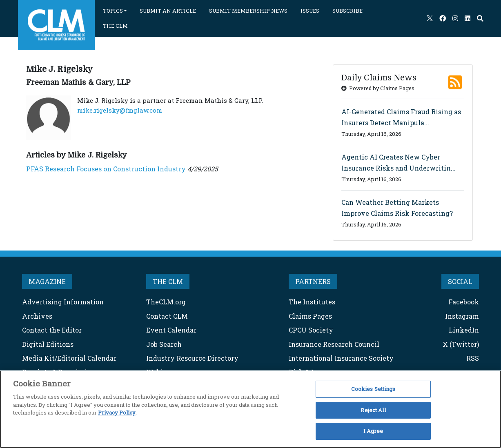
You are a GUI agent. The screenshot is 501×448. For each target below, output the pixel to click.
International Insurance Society (341, 358)
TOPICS (113, 11)
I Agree (373, 431)
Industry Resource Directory (192, 358)
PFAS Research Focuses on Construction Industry (106, 169)
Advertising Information (63, 302)
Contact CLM (167, 316)
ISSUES (310, 11)
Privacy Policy (117, 413)
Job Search (164, 344)
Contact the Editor (52, 330)
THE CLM (115, 26)
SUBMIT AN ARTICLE (168, 11)
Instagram (462, 316)
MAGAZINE (47, 281)
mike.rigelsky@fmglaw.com (120, 110)
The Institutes (312, 302)
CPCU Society (311, 330)
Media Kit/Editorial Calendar (69, 358)
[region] (250, 409)
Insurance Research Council (334, 344)
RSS (473, 358)
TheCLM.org (166, 302)
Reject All (373, 410)
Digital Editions (48, 344)
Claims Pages (310, 316)
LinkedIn (464, 330)
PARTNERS (313, 281)
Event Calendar (171, 330)
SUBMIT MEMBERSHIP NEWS (248, 11)
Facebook (464, 302)
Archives (37, 316)
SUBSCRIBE (347, 11)
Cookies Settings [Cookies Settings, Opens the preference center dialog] (373, 389)
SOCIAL (460, 281)
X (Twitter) (461, 344)
